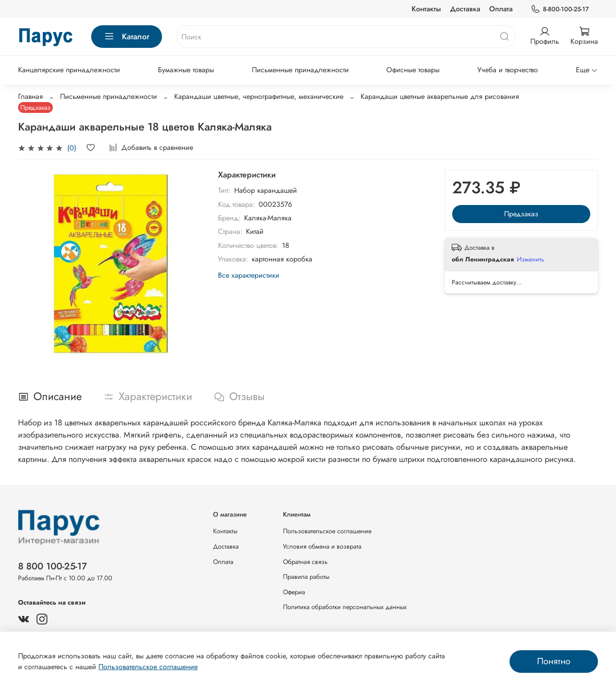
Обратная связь (305, 562)
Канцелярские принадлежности (69, 70)
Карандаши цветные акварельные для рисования (440, 96)
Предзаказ (521, 214)
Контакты (426, 9)
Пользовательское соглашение (327, 531)
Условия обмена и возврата (322, 546)
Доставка (465, 9)
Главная (30, 96)
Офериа (294, 592)
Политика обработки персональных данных (345, 607)
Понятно (554, 661)
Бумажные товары (186, 70)
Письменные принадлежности (300, 70)
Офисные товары (413, 70)
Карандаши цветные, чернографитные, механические (259, 96)
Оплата (501, 9)
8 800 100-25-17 (53, 566)
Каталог (127, 37)
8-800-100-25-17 (560, 9)
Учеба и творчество (508, 70)
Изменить (530, 259)
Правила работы (306, 577)
